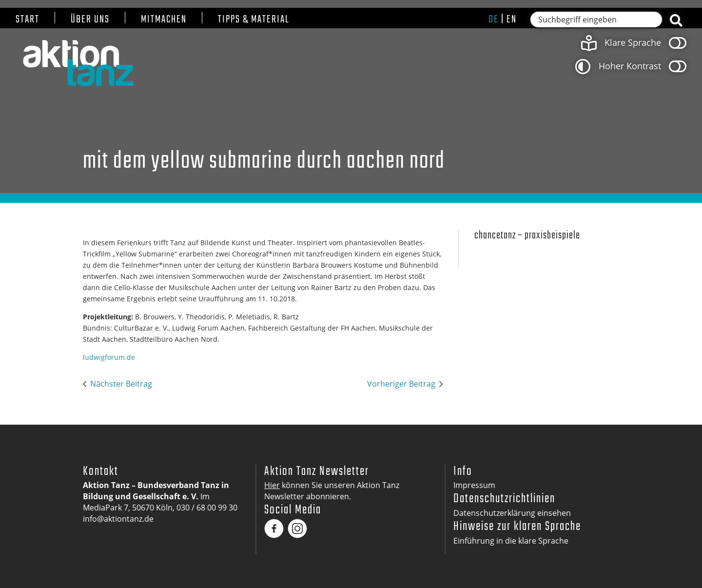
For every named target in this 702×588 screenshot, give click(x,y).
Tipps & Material (254, 20)
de (494, 20)
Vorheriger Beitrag (401, 384)
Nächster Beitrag (121, 384)
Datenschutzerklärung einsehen (512, 513)
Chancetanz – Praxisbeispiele (527, 236)
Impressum (474, 485)
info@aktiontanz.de (118, 519)
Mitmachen (164, 20)
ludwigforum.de (109, 357)
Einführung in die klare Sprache (511, 541)
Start (28, 20)
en (512, 20)
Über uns (90, 20)
